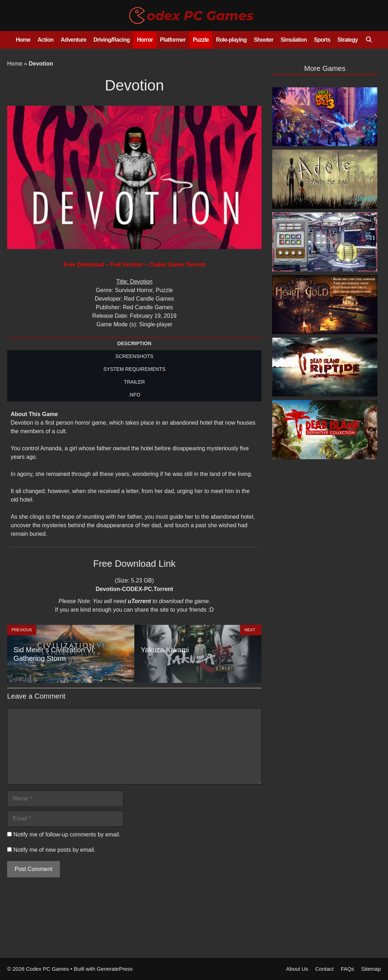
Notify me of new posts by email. (54, 850)
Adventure (73, 40)
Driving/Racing (112, 40)
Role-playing (231, 40)
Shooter (263, 40)
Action (45, 40)
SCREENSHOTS (134, 356)
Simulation (294, 40)
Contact (325, 969)
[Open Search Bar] (369, 40)
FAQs (347, 969)
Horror (145, 40)
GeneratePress (115, 969)
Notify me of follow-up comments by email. (67, 834)
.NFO (134, 395)
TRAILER (134, 382)
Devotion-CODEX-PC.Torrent (134, 589)
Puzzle (201, 40)
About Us (297, 969)
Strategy (348, 40)
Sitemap (371, 969)
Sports (322, 40)
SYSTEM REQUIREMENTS (134, 369)
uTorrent (139, 601)
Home (23, 40)
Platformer (173, 40)
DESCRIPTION (134, 343)
